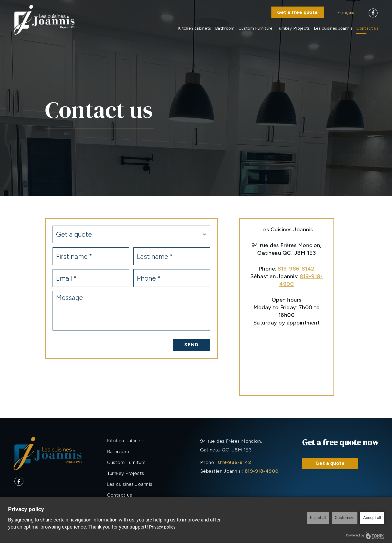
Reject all (318, 518)
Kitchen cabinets (195, 28)
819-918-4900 (262, 471)
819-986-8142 (296, 269)
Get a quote (330, 463)
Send (192, 345)
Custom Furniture (256, 28)
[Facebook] (373, 13)
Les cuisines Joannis (333, 28)
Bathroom (225, 28)
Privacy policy (162, 527)
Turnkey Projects (293, 28)
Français (346, 12)
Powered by (365, 536)
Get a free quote (298, 12)
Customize (345, 518)
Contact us (367, 28)
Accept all (372, 518)
